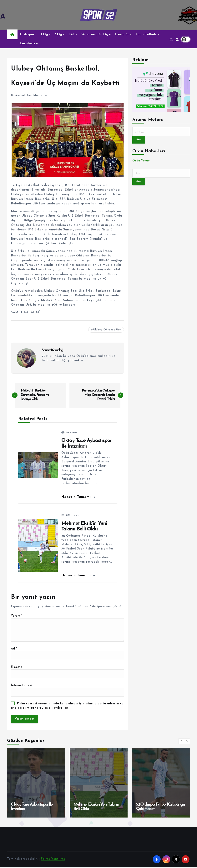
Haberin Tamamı (78, 497)
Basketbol (18, 95)
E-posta (18, 668)
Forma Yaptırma (53, 860)
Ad (14, 649)
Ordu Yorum (141, 161)
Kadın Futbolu (146, 35)
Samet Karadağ (52, 350)
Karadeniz (28, 44)
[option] (36, 784)
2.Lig (44, 35)
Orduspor (27, 35)
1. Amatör (122, 35)
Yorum (17, 616)
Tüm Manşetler (37, 95)
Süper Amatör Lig (95, 35)
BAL (72, 35)
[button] (181, 742)
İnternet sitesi (22, 686)
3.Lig (58, 35)
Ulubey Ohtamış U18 (107, 330)
